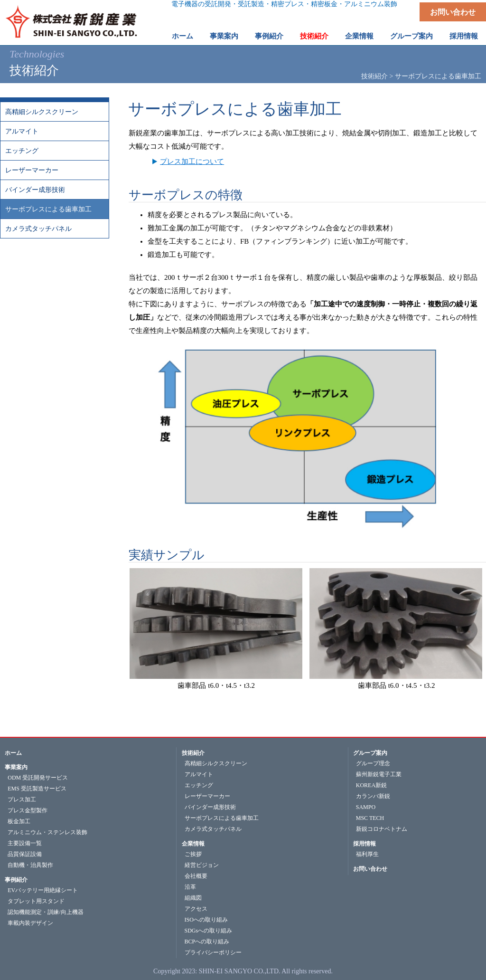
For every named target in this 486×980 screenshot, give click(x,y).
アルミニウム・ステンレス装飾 (47, 832)
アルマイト (22, 131)
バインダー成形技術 (35, 190)
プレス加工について (192, 162)
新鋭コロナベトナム (382, 829)
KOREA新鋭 (371, 785)
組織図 (193, 898)
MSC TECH (370, 818)
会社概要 (196, 876)
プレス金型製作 (28, 810)
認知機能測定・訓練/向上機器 (45, 912)
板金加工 (19, 821)
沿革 (190, 887)
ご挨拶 (193, 854)
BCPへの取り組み (207, 942)
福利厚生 (367, 854)
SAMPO (366, 807)
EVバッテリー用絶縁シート (43, 890)
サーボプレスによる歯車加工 (48, 209)
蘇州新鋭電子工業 (379, 774)
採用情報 (364, 844)
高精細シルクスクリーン (42, 112)
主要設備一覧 (25, 843)
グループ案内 (370, 753)
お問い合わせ (453, 12)
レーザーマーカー (32, 170)
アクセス (196, 909)
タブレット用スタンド (36, 901)
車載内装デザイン (30, 923)
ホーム (182, 36)
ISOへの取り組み (206, 920)
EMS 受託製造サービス (37, 789)
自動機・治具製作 (30, 865)
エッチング (22, 151)
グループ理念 (373, 763)
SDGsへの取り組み (209, 931)
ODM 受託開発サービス (38, 778)
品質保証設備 (25, 854)
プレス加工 (22, 799)
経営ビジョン (202, 865)
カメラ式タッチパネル (38, 229)
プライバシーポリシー (213, 952)
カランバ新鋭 (373, 796)
